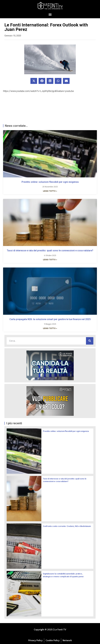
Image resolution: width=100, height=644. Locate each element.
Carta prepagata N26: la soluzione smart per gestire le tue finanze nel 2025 (50, 319)
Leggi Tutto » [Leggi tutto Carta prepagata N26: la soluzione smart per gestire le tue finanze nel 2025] (50, 328)
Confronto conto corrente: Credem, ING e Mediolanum (67, 526)
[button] (50, 14)
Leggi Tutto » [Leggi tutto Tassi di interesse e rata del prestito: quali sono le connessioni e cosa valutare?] (50, 260)
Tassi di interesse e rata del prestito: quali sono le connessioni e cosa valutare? (50, 251)
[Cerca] (90, 341)
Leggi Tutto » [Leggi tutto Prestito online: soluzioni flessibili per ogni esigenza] (50, 191)
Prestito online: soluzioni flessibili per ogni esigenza (50, 182)
